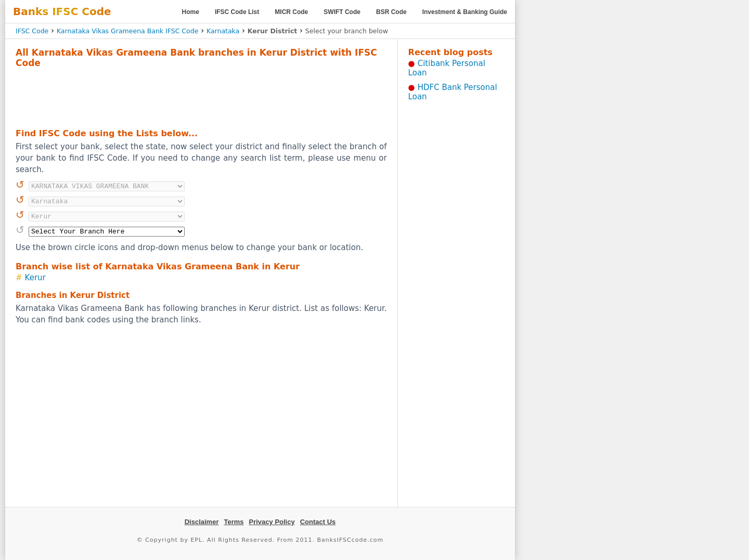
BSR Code (391, 12)
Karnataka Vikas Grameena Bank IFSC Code (128, 31)
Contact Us (318, 522)
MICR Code (291, 12)
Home (191, 12)
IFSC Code (32, 31)
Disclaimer (202, 522)
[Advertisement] (201, 97)
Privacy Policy (272, 522)
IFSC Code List (237, 12)
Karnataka (223, 31)
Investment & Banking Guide (465, 12)
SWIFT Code (342, 12)
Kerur (35, 278)
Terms (234, 522)
